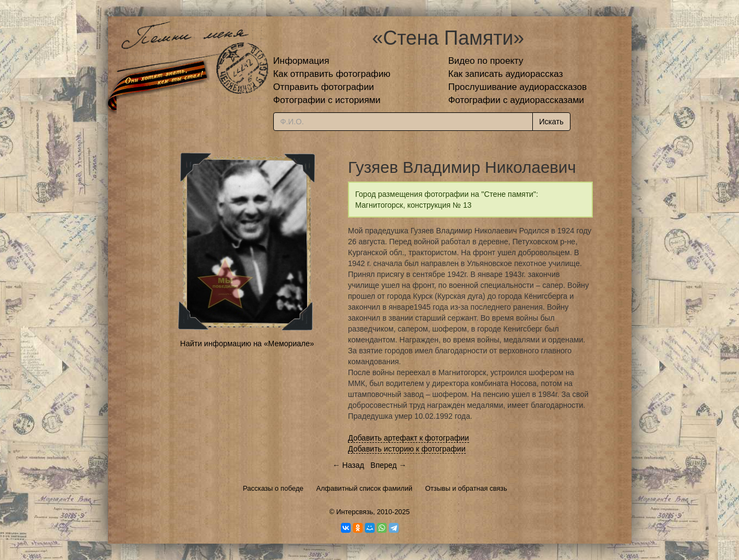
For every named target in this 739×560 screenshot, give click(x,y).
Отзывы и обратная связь (466, 489)
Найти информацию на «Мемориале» (247, 344)
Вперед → (388, 465)
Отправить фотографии (324, 87)
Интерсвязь (355, 512)
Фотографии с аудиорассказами (516, 100)
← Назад (349, 465)
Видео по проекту (486, 61)
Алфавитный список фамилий (364, 489)
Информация (301, 61)
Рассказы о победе (273, 489)
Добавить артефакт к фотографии (408, 438)
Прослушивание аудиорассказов (518, 87)
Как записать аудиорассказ (506, 74)
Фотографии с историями (327, 100)
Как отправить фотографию (332, 74)
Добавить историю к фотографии (407, 449)
